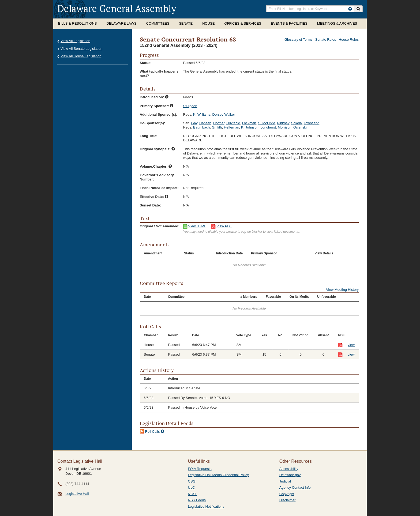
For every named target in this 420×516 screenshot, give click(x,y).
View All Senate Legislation (81, 49)
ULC (192, 487)
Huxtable (233, 123)
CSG (192, 481)
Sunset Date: (150, 205)
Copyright (287, 494)
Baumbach (201, 127)
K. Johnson (250, 127)
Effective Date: (154, 197)
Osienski (300, 127)
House (208, 23)
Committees (158, 23)
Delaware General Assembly (117, 8)
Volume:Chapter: (156, 166)
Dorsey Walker (224, 114)
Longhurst (268, 127)
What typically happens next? (159, 74)
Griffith (217, 127)
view (351, 345)
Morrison (285, 127)
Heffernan (232, 127)
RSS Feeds (197, 500)
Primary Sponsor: (157, 106)
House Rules (349, 39)
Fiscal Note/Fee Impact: (159, 188)
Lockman (249, 123)
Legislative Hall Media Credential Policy (219, 475)
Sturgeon (190, 106)
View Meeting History (342, 290)
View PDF (224, 226)
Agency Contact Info (295, 487)
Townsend (312, 123)
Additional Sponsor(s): (159, 114)
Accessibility (289, 469)
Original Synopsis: (157, 149)
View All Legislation (75, 41)
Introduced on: (154, 97)
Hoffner (219, 123)
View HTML (197, 226)
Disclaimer (288, 500)
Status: (146, 63)
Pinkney (283, 123)
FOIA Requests (200, 469)
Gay (194, 123)
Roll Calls (153, 432)
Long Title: (149, 136)
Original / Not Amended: (160, 226)
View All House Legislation (81, 56)
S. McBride (267, 123)
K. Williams (202, 114)
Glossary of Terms (299, 39)
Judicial (285, 481)
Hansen (205, 123)
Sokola (297, 123)
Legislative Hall (77, 494)
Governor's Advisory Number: (157, 177)
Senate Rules (326, 39)
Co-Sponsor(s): (153, 123)
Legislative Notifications (206, 506)
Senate (186, 23)
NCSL (193, 494)
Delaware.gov (290, 475)
